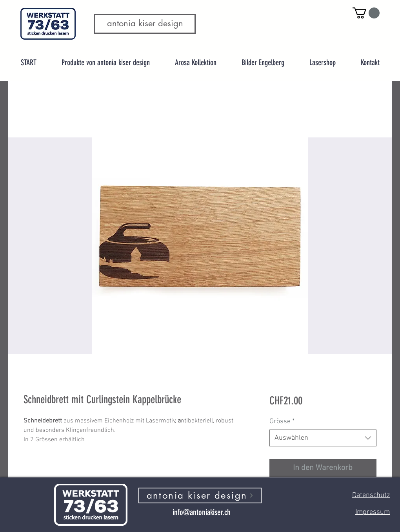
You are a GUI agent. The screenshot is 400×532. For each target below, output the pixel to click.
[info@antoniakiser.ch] (201, 512)
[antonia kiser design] (200, 495)
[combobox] (323, 438)
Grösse (282, 421)
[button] (366, 13)
